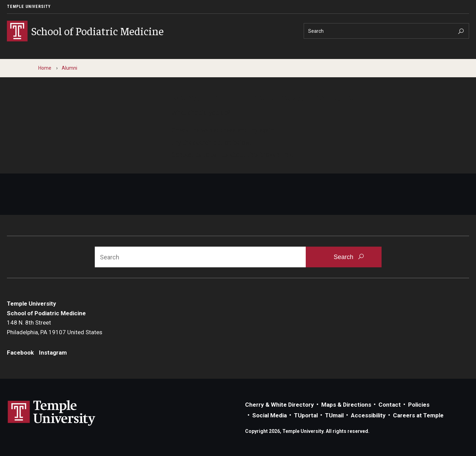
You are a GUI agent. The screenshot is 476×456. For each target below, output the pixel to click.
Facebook (20, 353)
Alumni (69, 68)
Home (45, 68)
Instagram (53, 353)
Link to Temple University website (52, 413)
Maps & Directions (346, 405)
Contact (390, 405)
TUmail (334, 415)
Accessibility (368, 415)
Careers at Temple (418, 415)
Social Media (270, 415)
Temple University (29, 7)
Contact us (187, 154)
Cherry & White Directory (280, 405)
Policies (419, 405)
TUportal (306, 415)
